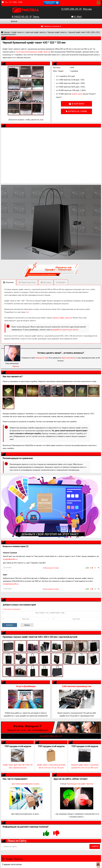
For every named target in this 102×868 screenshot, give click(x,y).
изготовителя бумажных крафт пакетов (33, 52)
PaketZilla (30, 10)
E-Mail (78, 16)
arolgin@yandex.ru (10, 559)
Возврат (62, 282)
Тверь (36, 16)
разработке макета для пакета (65, 330)
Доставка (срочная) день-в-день (26, 784)
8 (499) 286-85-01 (71, 9)
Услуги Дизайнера (26, 686)
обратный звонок (69, 358)
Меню (14, 21)
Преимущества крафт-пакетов (80, 784)
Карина (16, 366)
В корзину (76, 104)
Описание (10, 282)
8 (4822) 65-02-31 (22, 16)
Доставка (47, 282)
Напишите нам (42, 358)
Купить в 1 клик (76, 111)
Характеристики (28, 282)
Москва (87, 9)
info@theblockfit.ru (11, 584)
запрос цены (77, 94)
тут (27, 312)
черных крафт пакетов (62, 318)
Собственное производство (77, 686)
